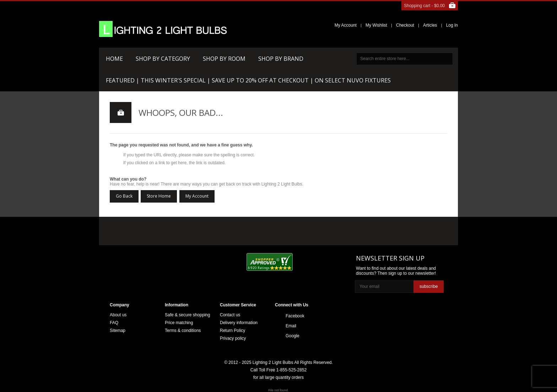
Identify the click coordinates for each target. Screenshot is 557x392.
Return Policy (232, 331)
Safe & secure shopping (187, 315)
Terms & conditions (183, 331)
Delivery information (239, 323)
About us (118, 315)
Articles (430, 25)
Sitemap (118, 331)
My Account (346, 25)
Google (293, 336)
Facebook (295, 316)
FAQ (114, 323)
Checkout (405, 25)
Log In (452, 25)
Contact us (230, 315)
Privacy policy (233, 338)
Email (291, 326)
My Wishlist (376, 25)
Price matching (179, 323)
